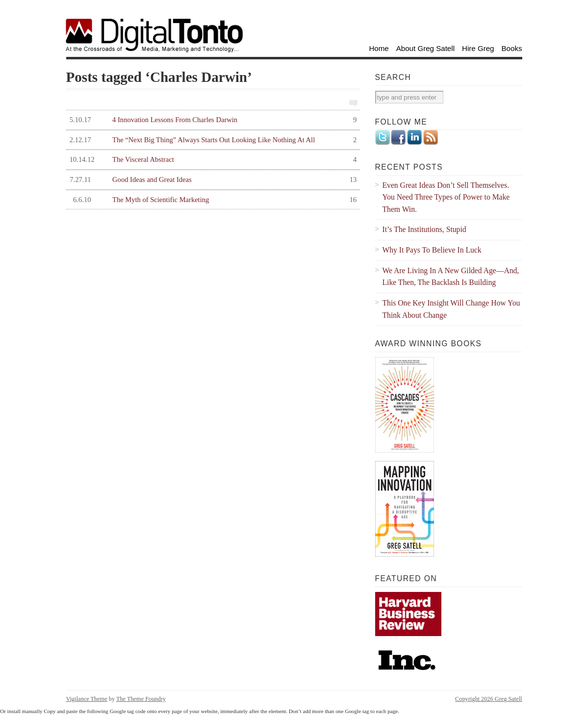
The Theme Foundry (141, 699)
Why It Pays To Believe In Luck (432, 250)
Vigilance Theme (87, 699)
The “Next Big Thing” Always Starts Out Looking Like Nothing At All (212, 140)
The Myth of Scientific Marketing (212, 200)
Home (379, 48)
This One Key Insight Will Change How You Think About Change (451, 309)
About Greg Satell (425, 48)
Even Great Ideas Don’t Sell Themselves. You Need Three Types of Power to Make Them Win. (446, 197)
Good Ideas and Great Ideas (212, 180)
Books (512, 48)
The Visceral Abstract (212, 160)
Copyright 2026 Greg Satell (488, 699)
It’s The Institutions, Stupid (424, 229)
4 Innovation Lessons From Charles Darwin (212, 120)
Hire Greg (478, 48)
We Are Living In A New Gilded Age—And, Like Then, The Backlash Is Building (451, 277)
